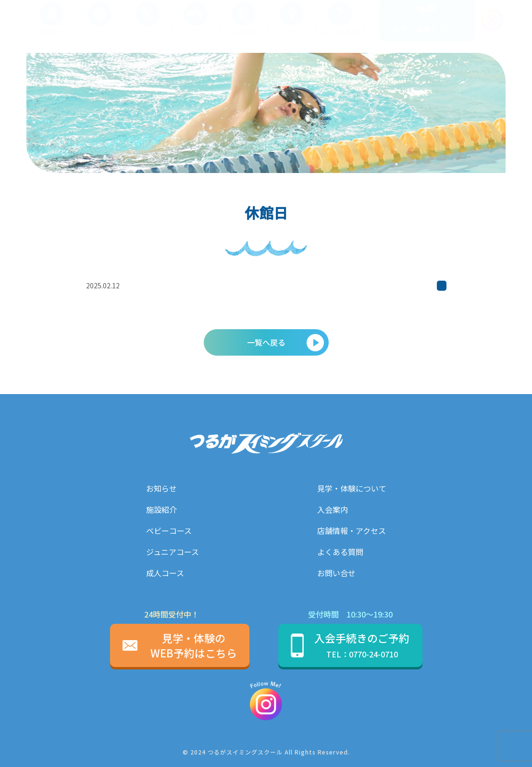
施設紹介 (161, 509)
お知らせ (161, 488)
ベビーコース (169, 531)
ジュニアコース (173, 552)
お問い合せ (336, 573)
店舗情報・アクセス (352, 531)
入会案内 (333, 509)
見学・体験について (352, 488)
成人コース (165, 573)
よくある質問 (340, 552)
